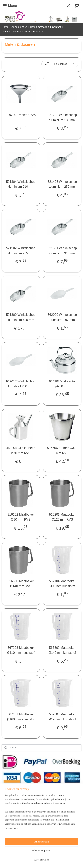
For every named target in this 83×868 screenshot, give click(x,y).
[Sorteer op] (60, 64)
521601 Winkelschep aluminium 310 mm (62, 251)
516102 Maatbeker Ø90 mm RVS (21, 517)
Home (5, 27)
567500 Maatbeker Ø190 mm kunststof (62, 717)
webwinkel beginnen (68, 854)
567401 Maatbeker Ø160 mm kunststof (21, 717)
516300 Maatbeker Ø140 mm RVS (21, 584)
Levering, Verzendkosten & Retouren (23, 31)
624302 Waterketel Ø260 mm (62, 384)
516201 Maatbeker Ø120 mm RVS (62, 517)
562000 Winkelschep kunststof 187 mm (62, 317)
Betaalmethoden (40, 27)
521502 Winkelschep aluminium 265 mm (21, 251)
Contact (56, 27)
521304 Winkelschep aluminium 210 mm (21, 184)
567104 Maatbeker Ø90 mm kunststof (62, 584)
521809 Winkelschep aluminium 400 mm (21, 317)
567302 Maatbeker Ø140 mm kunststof (62, 650)
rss (55, 854)
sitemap (48, 854)
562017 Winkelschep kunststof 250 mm (21, 384)
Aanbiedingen (19, 27)
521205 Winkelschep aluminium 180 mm (62, 118)
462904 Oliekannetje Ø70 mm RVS (21, 450)
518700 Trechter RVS (21, 115)
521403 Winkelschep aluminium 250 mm (62, 184)
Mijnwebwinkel (48, 861)
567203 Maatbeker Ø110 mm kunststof (21, 650)
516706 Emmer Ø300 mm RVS (62, 450)
